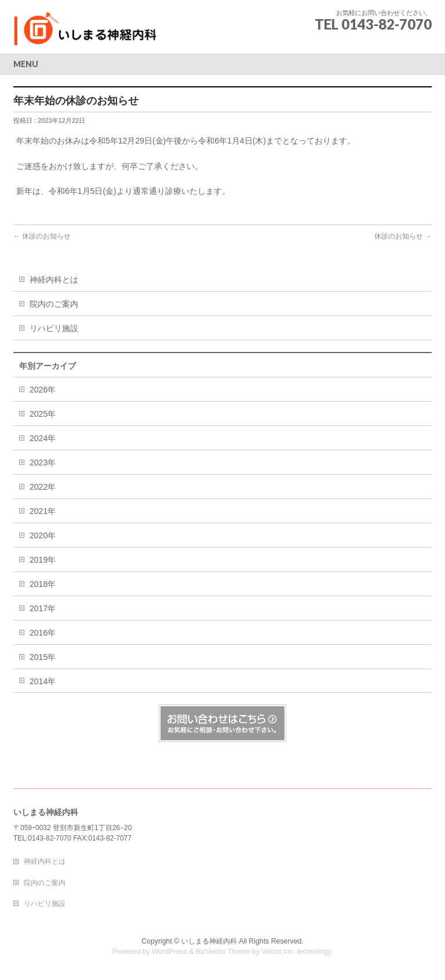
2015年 (43, 657)
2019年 (43, 560)
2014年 (43, 681)
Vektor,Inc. (278, 952)
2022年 (43, 487)
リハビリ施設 (54, 328)
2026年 (43, 390)
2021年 (43, 511)
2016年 (43, 633)
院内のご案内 (54, 304)
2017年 (43, 608)
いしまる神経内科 (209, 941)
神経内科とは (54, 280)
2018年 (43, 584)
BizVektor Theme (223, 952)
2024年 (43, 438)
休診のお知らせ (42, 236)
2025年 (43, 414)
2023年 (43, 463)
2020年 (43, 535)
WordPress (169, 952)
